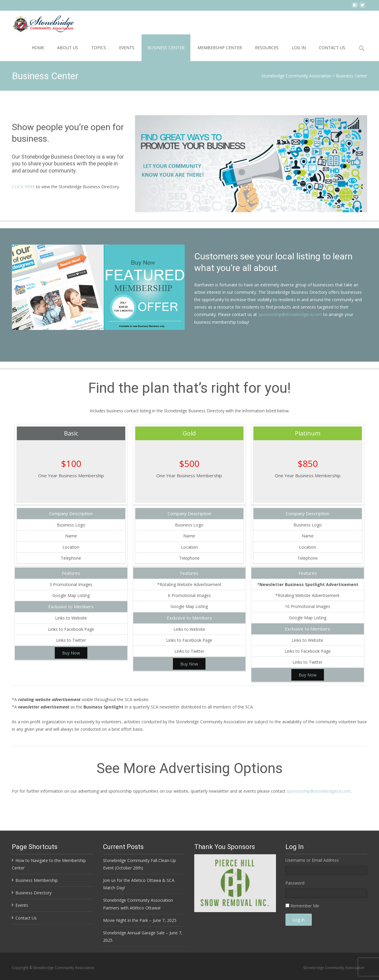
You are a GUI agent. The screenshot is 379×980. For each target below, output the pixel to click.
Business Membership (37, 880)
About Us (68, 48)
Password (295, 883)
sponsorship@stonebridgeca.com (290, 314)
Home (38, 48)
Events (127, 48)
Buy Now (71, 653)
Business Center (166, 48)
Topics (99, 48)
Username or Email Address (312, 860)
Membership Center (220, 48)
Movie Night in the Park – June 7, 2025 (140, 920)
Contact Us (332, 48)
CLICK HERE (23, 187)
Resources (267, 48)
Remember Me (305, 906)
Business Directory (33, 893)
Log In (299, 48)
